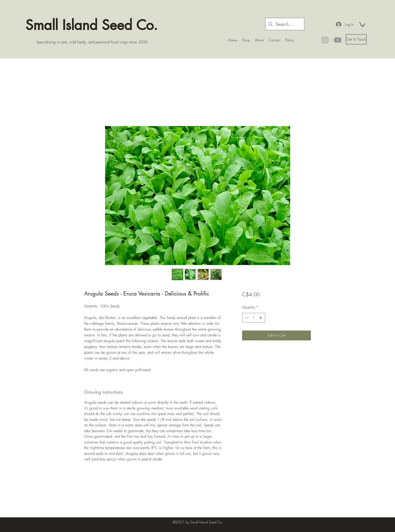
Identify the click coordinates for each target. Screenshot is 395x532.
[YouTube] (338, 40)
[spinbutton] (254, 318)
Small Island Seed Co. (92, 25)
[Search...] (285, 24)
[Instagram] (325, 40)
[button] (362, 24)
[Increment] (261, 318)
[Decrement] (246, 318)
